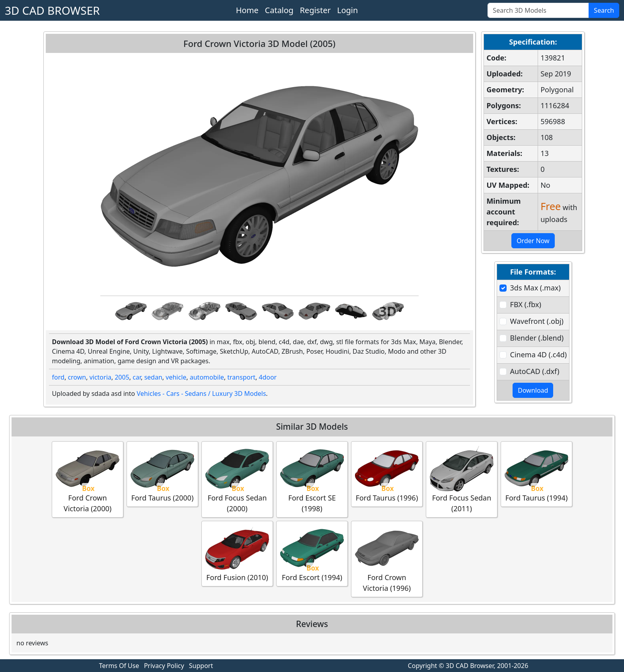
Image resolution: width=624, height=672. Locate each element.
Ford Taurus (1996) (387, 474)
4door (268, 377)
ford (58, 377)
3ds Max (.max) (535, 288)
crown (77, 377)
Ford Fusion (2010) (237, 553)
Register (315, 10)
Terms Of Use (119, 666)
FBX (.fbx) (526, 304)
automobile (207, 377)
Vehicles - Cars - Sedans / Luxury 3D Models (201, 393)
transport (241, 377)
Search (604, 10)
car (137, 377)
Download (533, 390)
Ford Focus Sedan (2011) (462, 479)
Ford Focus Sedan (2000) (237, 479)
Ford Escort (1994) (312, 553)
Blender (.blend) (537, 338)
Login (347, 10)
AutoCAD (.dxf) (535, 371)
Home (247, 10)
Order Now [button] (533, 241)
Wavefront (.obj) (537, 321)
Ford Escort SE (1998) (312, 479)
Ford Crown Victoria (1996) (387, 559)
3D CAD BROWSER (52, 10)
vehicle (176, 377)
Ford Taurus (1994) (536, 474)
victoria (100, 377)
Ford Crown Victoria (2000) (88, 479)
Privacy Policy (164, 666)
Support (201, 666)
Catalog (279, 10)
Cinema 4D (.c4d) (539, 355)
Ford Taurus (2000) (162, 474)
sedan (153, 377)
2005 (122, 377)
